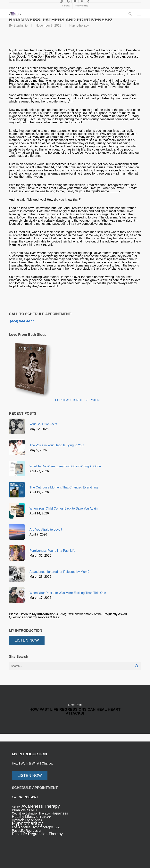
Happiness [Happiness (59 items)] (60, 813)
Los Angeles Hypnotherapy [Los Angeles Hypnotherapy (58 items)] (32, 827)
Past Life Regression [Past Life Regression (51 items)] (27, 831)
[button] (139, 14)
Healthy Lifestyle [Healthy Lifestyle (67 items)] (25, 817)
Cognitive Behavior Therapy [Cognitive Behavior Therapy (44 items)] (31, 814)
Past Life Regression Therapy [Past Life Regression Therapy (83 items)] (37, 834)
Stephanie (21, 25)
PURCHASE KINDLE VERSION (77, 400)
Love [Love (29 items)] (58, 827)
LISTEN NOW (27, 640)
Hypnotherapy (79, 25)
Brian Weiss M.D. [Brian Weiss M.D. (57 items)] (25, 810)
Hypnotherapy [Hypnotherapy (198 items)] (27, 823)
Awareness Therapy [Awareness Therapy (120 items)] (41, 806)
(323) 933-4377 (21, 321)
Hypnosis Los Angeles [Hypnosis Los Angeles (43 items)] (27, 820)
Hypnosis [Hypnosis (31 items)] (46, 817)
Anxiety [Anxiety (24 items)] (16, 807)
